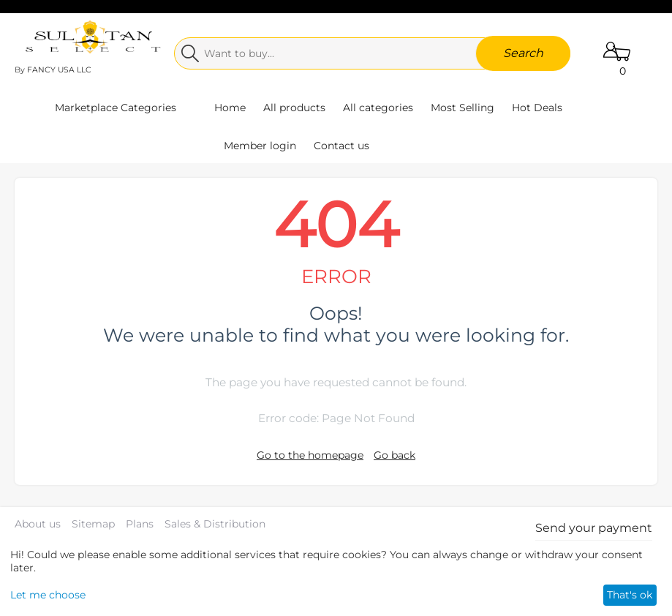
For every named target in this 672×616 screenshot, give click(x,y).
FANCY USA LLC (59, 70)
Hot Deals (537, 108)
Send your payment (594, 528)
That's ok (630, 595)
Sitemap (93, 524)
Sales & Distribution (215, 524)
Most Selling (463, 108)
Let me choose (48, 595)
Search (523, 53)
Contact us (341, 146)
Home (230, 108)
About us (38, 524)
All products (294, 108)
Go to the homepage (310, 455)
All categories (378, 108)
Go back (394, 455)
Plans (140, 524)
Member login (260, 146)
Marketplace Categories (116, 108)
